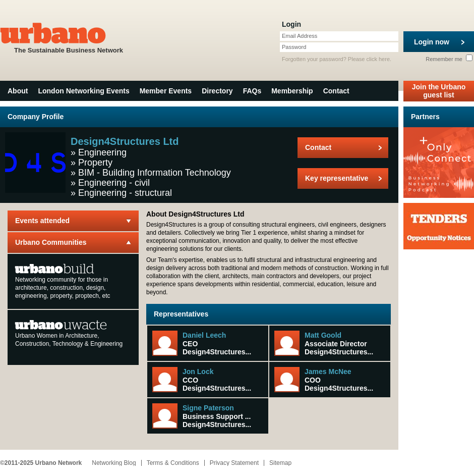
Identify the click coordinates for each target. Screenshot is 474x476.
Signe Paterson (208, 408)
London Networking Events (83, 91)
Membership (292, 91)
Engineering (102, 152)
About (18, 91)
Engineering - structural (125, 193)
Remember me (449, 59)
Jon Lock (198, 372)
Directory (217, 91)
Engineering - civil (114, 183)
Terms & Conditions (173, 463)
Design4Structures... (217, 352)
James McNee (328, 372)
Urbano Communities (51, 242)
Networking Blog (114, 463)
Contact (336, 91)
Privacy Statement (234, 463)
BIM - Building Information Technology (155, 173)
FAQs (252, 91)
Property (95, 163)
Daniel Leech (204, 335)
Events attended (42, 221)
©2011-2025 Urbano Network (41, 463)
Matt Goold (323, 335)
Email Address (300, 36)
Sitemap (280, 463)
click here (378, 59)
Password (294, 47)
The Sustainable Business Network (69, 37)
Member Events (166, 91)
